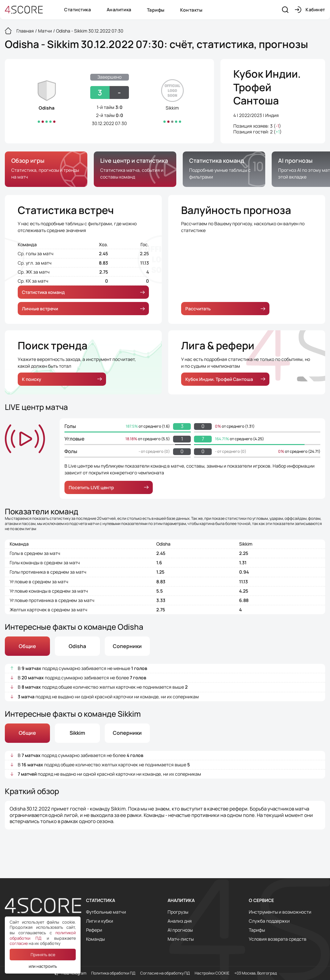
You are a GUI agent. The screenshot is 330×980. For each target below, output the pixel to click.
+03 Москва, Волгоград (256, 973)
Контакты (191, 10)
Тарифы (156, 10)
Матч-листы (181, 939)
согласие (19, 943)
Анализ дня (180, 921)
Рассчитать (225, 309)
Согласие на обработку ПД (165, 973)
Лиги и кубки (100, 921)
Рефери (94, 930)
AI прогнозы (180, 930)
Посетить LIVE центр (109, 487)
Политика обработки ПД (113, 973)
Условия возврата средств (278, 939)
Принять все (43, 955)
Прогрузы (178, 912)
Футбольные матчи (106, 912)
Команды (95, 939)
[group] (46, 169)
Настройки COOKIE (212, 973)
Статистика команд (83, 292)
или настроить (43, 966)
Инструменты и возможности (280, 912)
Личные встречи (83, 309)
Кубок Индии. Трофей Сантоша (267, 87)
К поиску (62, 379)
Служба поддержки (269, 921)
